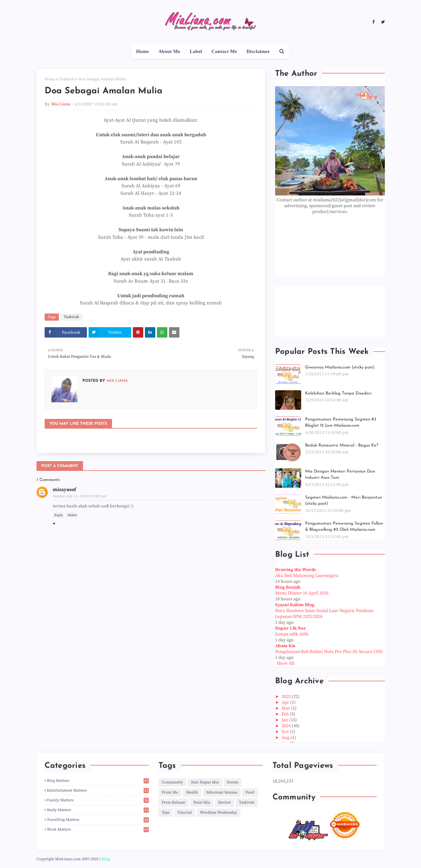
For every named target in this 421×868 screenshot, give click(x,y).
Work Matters (98, 829)
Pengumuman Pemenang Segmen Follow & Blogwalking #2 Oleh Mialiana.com (344, 527)
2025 (287, 697)
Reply (59, 515)
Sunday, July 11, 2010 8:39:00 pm (80, 496)
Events (233, 782)
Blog (106, 859)
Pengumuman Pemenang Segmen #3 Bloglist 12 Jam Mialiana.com (341, 423)
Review (225, 802)
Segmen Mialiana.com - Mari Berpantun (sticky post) (344, 501)
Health (192, 792)
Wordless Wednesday (218, 813)
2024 (287, 726)
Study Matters (98, 810)
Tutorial (185, 813)
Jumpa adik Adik (292, 634)
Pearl (250, 792)
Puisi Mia (202, 802)
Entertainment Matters (98, 790)
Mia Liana (61, 104)
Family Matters (98, 800)
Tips (166, 813)
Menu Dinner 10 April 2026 (302, 593)
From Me (170, 792)
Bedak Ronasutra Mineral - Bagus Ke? (342, 445)
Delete (72, 515)
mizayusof (64, 490)
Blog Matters (98, 781)
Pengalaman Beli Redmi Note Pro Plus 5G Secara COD (329, 652)
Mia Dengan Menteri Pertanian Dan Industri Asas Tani (340, 475)
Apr (286, 702)
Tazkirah (67, 79)
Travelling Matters (98, 820)
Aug (286, 738)
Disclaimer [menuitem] (258, 51)
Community (172, 782)
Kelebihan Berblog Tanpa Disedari (338, 393)
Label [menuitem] (196, 51)
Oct (286, 732)
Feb (286, 714)
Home (50, 79)
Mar (286, 708)
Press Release (174, 802)
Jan (285, 720)
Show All (286, 663)
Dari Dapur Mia (205, 782)
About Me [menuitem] (169, 51)
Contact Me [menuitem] (224, 51)
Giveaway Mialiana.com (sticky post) (340, 367)
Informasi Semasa (222, 792)
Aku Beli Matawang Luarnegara (307, 576)
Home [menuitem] (143, 51)
